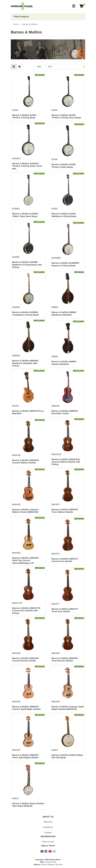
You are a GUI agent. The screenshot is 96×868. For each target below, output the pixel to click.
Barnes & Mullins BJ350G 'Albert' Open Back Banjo (25, 215)
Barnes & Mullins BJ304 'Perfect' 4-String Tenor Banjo (66, 116)
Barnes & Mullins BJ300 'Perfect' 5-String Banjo (24, 116)
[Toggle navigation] (74, 6)
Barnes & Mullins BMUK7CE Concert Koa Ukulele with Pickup (26, 611)
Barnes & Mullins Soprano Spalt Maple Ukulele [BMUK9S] (68, 708)
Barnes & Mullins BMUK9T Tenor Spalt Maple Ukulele (26, 756)
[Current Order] (81, 6)
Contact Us (48, 827)
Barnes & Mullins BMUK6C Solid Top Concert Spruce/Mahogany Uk (26, 560)
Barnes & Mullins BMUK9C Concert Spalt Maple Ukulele (26, 708)
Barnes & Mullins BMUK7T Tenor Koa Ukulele (65, 610)
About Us (48, 822)
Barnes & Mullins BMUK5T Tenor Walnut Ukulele (65, 511)
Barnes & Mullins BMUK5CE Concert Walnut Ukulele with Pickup (66, 462)
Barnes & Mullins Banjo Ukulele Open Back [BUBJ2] (28, 805)
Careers (48, 833)
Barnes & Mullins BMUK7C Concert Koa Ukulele (65, 560)
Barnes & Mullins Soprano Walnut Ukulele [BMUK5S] (25, 511)
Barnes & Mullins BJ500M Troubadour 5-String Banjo (26, 313)
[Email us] (42, 851)
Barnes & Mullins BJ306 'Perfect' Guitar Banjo (64, 166)
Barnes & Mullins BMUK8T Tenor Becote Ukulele (65, 659)
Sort (39, 67)
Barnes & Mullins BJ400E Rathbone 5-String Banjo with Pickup (27, 265)
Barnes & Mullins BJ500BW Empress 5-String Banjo (65, 264)
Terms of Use (48, 842)
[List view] (19, 67)
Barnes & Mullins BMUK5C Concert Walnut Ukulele (26, 461)
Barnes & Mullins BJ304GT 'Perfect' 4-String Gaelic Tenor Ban (27, 166)
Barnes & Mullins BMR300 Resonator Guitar (65, 412)
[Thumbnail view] (14, 67)
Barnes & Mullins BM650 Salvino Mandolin (64, 363)
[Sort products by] (65, 67)
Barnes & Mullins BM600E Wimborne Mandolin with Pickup (25, 363)
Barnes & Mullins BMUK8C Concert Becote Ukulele (26, 659)
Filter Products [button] (21, 17)
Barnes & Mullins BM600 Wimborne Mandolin (64, 313)
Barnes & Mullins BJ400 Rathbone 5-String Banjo (64, 215)
